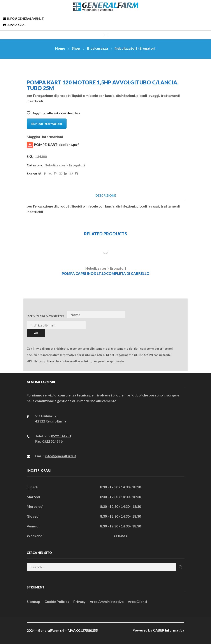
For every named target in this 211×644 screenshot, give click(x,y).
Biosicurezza (98, 48)
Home (60, 48)
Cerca (180, 567)
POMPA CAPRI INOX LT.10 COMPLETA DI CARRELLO (106, 273)
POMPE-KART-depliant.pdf (53, 145)
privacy (49, 361)
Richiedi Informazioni (47, 124)
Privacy (79, 601)
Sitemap (33, 601)
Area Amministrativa (107, 601)
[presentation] (175, 315)
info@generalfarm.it (25, 18)
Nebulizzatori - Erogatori (135, 48)
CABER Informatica (169, 630)
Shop (76, 48)
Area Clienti (137, 601)
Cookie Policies (57, 601)
